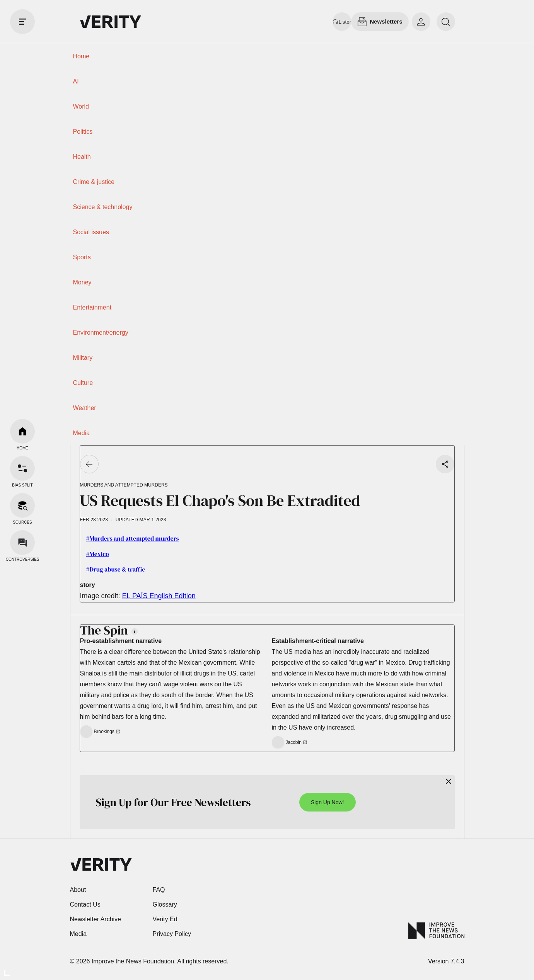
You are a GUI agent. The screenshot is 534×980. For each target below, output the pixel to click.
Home (81, 56)
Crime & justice (94, 182)
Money (82, 282)
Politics (83, 132)
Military (83, 358)
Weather (85, 408)
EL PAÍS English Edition (159, 596)
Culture (83, 383)
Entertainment (92, 307)
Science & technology (103, 207)
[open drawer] (22, 22)
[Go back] (89, 464)
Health (82, 157)
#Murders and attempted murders (133, 538)
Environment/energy (101, 333)
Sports (82, 257)
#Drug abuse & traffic (116, 569)
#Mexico (98, 554)
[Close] (449, 781)
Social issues (91, 232)
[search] (446, 22)
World (81, 106)
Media (82, 433)
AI (76, 81)
